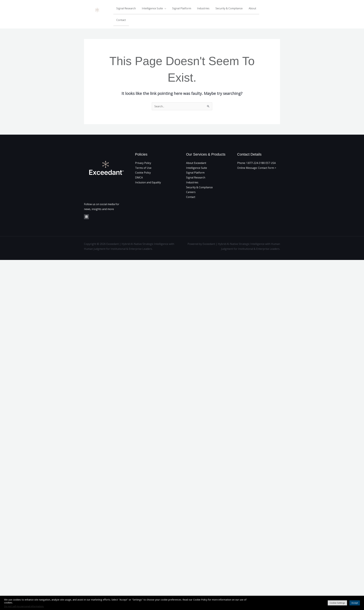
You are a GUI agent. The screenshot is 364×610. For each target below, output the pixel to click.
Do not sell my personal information (24, 606)
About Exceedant (196, 154)
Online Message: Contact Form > (257, 159)
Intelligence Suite (156, 10)
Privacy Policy (143, 154)
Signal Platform (185, 10)
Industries (206, 10)
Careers (191, 183)
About (253, 10)
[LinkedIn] (86, 208)
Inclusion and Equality (148, 174)
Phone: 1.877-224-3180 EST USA (257, 154)
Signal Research (131, 10)
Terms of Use (143, 159)
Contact (267, 10)
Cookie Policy (143, 164)
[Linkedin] (279, 10)
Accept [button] (355, 603)
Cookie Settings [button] (337, 603)
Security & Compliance (231, 10)
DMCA (139, 169)
